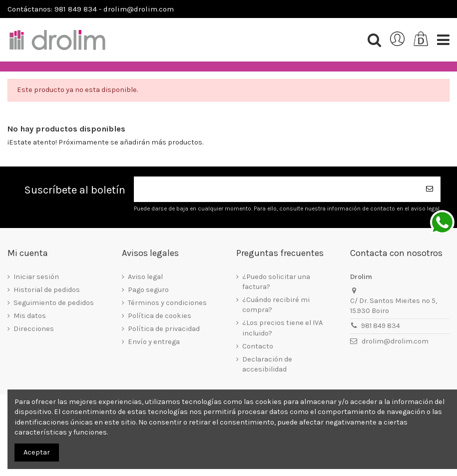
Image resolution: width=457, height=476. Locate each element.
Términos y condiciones (167, 303)
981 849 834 (381, 326)
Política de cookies (160, 316)
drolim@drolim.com (395, 341)
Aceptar (37, 452)
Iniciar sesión (36, 277)
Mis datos (30, 316)
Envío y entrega (154, 342)
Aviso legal (145, 277)
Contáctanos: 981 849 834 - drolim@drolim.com (91, 9)
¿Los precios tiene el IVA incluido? (282, 328)
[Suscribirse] (430, 189)
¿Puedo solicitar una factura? (276, 282)
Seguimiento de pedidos (54, 303)
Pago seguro (148, 290)
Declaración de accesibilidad (267, 364)
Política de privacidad (164, 329)
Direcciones (34, 329)
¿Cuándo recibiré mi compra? (276, 305)
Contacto (258, 346)
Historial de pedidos (47, 290)
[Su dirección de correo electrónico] (276, 189)
